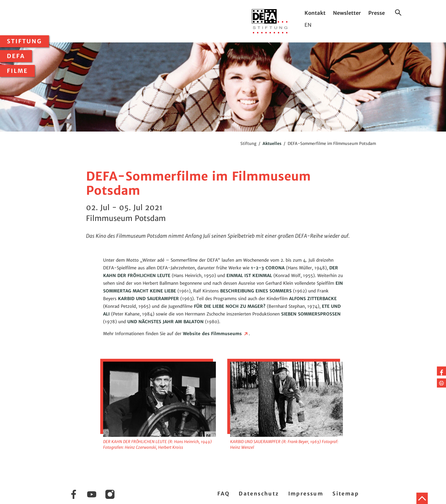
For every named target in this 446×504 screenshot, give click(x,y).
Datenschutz (259, 494)
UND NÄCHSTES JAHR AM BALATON (165, 322)
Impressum (306, 494)
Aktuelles (272, 144)
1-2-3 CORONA (268, 268)
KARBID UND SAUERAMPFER (148, 299)
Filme (17, 71)
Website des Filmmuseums (216, 334)
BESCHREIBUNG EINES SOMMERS (256, 291)
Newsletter (347, 13)
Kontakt (315, 13)
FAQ (223, 494)
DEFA (16, 56)
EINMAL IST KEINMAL (249, 275)
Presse (377, 13)
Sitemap (346, 494)
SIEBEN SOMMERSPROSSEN (311, 314)
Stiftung (24, 41)
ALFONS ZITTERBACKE (313, 299)
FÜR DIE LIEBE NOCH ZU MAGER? (230, 306)
